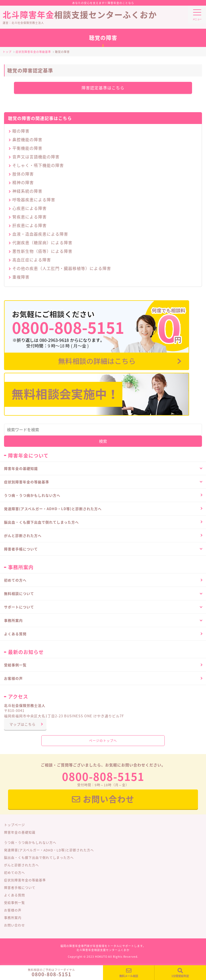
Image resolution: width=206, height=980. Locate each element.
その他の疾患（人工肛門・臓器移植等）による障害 (62, 268)
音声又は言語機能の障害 (36, 157)
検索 (103, 441)
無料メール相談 (129, 973)
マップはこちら (23, 724)
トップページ (14, 825)
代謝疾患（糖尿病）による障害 (42, 243)
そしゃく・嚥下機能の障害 (38, 165)
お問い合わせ (103, 799)
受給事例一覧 (15, 665)
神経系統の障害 (27, 191)
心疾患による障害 (30, 208)
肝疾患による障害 (30, 225)
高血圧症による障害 (32, 260)
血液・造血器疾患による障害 (40, 234)
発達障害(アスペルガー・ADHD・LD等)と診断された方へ (53, 509)
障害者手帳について (20, 888)
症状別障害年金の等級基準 (25, 880)
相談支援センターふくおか (103, 10)
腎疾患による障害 (30, 217)
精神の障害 (23, 182)
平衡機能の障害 (27, 148)
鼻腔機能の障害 (27, 140)
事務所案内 (13, 918)
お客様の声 (13, 678)
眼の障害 (21, 131)
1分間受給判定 (180, 973)
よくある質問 (15, 634)
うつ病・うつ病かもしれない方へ (32, 495)
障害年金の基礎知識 (20, 832)
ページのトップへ (103, 741)
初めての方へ (15, 580)
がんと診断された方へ (23, 535)
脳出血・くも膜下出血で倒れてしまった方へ (41, 522)
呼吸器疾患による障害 (34, 200)
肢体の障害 (23, 174)
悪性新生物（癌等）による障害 (42, 251)
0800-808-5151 (51, 974)
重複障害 (21, 277)
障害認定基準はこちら (103, 88)
